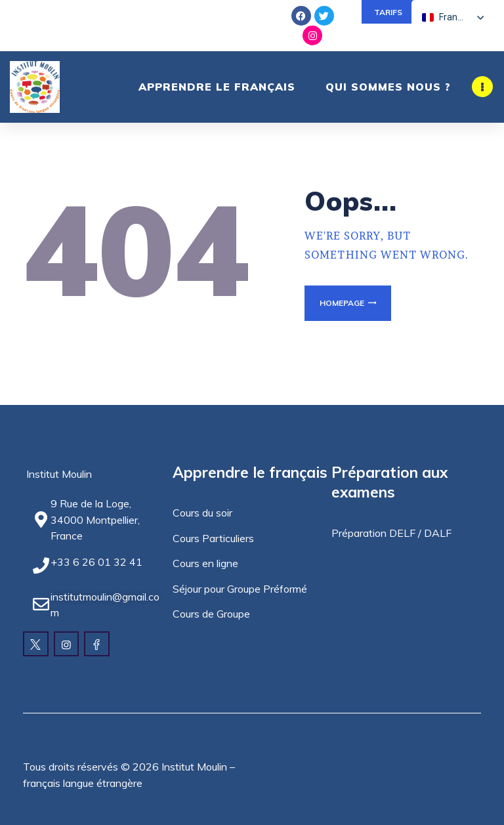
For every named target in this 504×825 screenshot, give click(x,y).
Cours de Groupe (211, 614)
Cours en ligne (205, 563)
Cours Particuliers (213, 538)
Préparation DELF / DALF (391, 533)
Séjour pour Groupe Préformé (240, 589)
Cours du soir (202, 513)
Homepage (342, 303)
